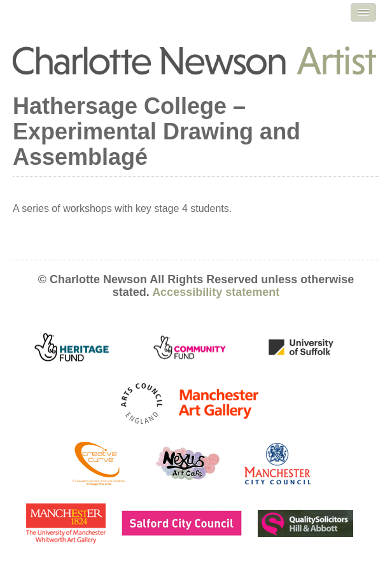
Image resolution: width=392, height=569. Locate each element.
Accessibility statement (216, 292)
